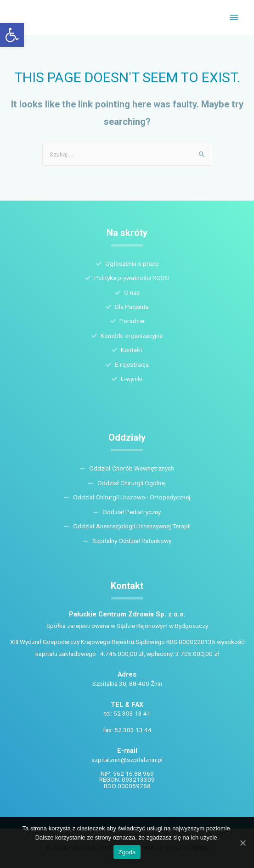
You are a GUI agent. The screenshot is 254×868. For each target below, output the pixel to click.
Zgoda (127, 852)
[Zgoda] (243, 843)
